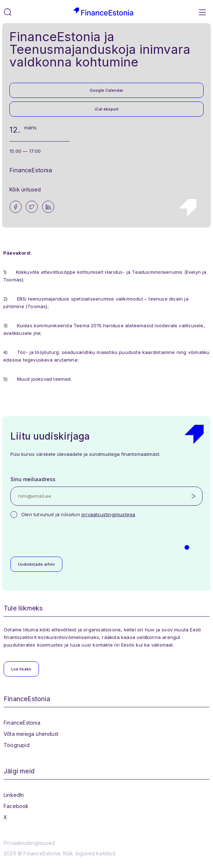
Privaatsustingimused (29, 843)
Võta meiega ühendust (31, 734)
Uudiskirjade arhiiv (36, 564)
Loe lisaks (21, 669)
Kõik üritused (25, 189)
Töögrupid (17, 745)
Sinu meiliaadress (33, 479)
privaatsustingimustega (108, 514)
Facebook (16, 806)
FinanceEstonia (22, 723)
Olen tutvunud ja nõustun (78, 514)
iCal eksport (107, 109)
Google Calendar (107, 90)
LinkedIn (14, 795)
